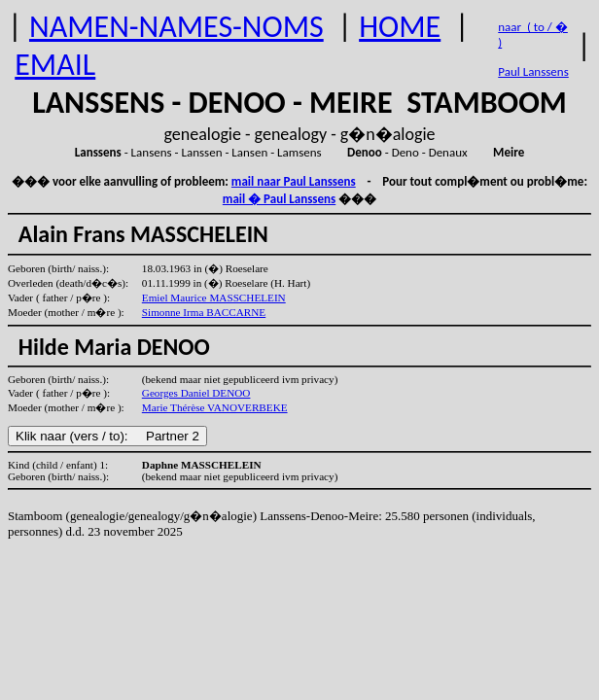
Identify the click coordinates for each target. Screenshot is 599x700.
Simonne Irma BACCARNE (204, 312)
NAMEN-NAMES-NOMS (176, 27)
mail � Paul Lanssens (279, 199)
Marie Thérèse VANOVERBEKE (215, 407)
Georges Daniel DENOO (196, 393)
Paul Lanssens (533, 71)
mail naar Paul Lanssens (294, 181)
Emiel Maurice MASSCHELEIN (214, 297)
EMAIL (55, 65)
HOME (400, 27)
